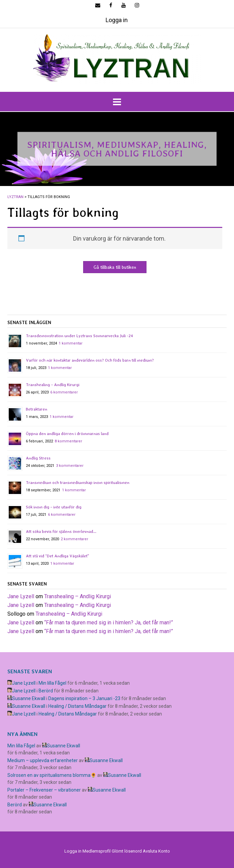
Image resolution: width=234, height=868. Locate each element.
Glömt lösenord (127, 851)
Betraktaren (37, 409)
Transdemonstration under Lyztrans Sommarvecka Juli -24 (79, 336)
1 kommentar (71, 343)
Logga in (117, 20)
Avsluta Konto (156, 851)
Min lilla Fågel (52, 683)
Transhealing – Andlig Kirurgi (53, 385)
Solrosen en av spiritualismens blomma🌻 (52, 775)
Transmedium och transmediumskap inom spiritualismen (78, 483)
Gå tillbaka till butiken (115, 267)
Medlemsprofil (97, 851)
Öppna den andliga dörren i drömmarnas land (67, 434)
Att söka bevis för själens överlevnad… (61, 532)
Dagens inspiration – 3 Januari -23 (84, 698)
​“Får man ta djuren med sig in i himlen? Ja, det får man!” (109, 623)
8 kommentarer (68, 441)
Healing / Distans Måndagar (77, 706)
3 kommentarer (70, 466)
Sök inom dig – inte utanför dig (54, 507)
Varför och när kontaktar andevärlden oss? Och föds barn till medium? (90, 360)
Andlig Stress (38, 458)
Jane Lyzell (21, 596)
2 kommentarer (74, 539)
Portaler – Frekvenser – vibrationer (44, 790)
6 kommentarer (64, 392)
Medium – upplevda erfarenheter (43, 760)
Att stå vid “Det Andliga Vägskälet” (57, 556)
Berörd (46, 691)
